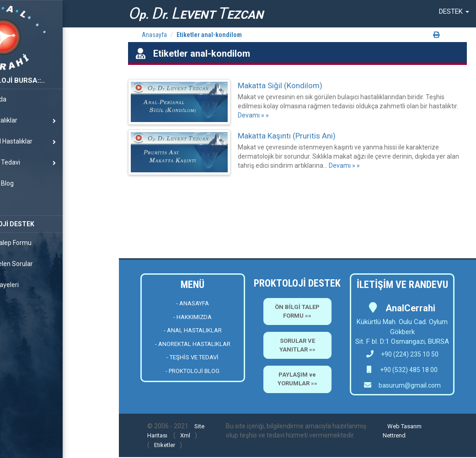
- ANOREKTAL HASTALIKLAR (193, 344)
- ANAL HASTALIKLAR (193, 330)
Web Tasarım (404, 426)
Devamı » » (253, 115)
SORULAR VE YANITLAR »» (297, 345)
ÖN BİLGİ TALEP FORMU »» (297, 311)
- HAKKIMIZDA (193, 317)
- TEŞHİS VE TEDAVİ (193, 357)
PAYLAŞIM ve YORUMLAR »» (297, 379)
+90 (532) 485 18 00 (408, 370)
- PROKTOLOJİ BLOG (193, 371)
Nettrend (394, 435)
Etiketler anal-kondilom (209, 35)
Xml (185, 435)
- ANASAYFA (193, 303)
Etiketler (165, 445)
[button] (454, 11)
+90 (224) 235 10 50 (402, 354)
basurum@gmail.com (410, 385)
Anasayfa (154, 35)
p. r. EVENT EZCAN (196, 13)
